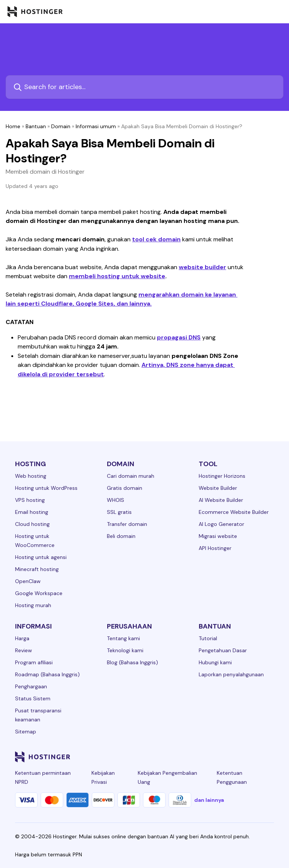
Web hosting (31, 476)
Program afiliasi (34, 662)
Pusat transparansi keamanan (38, 715)
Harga (22, 638)
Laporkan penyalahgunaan (231, 674)
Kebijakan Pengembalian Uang (167, 777)
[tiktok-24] (269, 757)
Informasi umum (96, 126)
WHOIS (116, 500)
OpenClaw (28, 581)
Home (13, 126)
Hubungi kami (215, 662)
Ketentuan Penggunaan (232, 777)
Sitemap (26, 732)
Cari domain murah (131, 476)
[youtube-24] (239, 757)
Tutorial (208, 638)
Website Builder (218, 488)
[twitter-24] (224, 757)
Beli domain (121, 536)
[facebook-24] (194, 757)
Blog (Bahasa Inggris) (132, 662)
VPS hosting (30, 500)
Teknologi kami (125, 650)
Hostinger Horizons (222, 476)
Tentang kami (123, 638)
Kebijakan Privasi (103, 777)
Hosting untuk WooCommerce (35, 541)
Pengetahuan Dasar (223, 650)
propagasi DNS (179, 337)
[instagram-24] (209, 757)
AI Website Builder (221, 500)
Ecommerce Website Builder (234, 512)
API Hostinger (215, 548)
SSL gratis (119, 512)
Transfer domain (127, 524)
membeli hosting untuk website (117, 276)
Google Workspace (39, 593)
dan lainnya (209, 800)
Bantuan (36, 126)
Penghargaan (31, 686)
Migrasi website (218, 536)
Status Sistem (33, 698)
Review (24, 650)
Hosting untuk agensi (41, 557)
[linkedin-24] (179, 757)
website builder (202, 267)
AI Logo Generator (221, 524)
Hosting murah (33, 605)
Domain (61, 126)
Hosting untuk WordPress (46, 488)
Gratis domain (125, 488)
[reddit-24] (254, 757)
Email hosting (32, 512)
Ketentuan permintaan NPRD (43, 777)
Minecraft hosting (37, 569)
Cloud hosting (32, 524)
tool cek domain (156, 239)
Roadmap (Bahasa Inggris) (47, 674)
